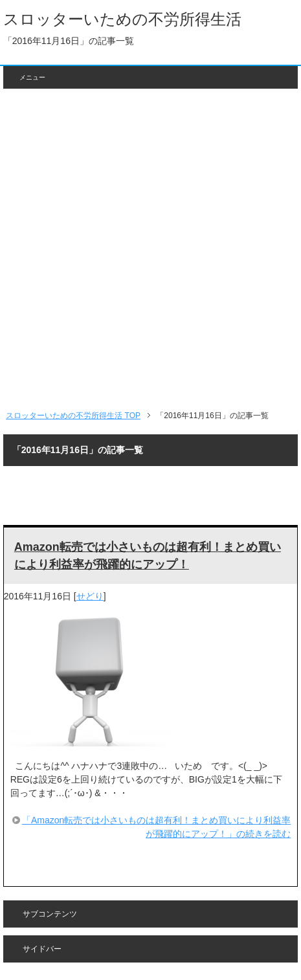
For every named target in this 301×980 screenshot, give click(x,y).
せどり (90, 596)
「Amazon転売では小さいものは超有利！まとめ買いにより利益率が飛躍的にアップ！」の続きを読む (156, 827)
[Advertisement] (150, 249)
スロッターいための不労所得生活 (122, 19)
